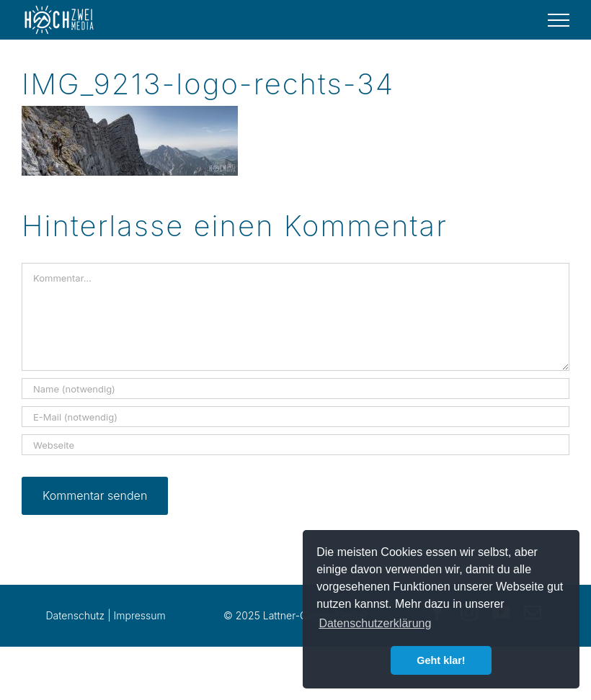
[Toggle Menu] (559, 20)
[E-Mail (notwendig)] (295, 417)
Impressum (140, 615)
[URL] (295, 445)
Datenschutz (75, 615)
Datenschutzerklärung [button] (375, 623)
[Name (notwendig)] (295, 389)
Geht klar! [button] (441, 660)
